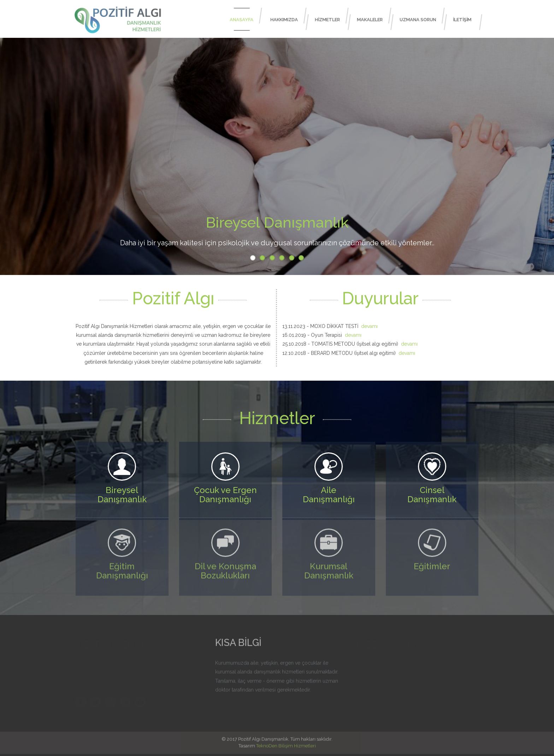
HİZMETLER (330, 20)
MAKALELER (372, 20)
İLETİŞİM (465, 20)
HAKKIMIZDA (287, 20)
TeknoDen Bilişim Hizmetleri (286, 742)
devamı (369, 326)
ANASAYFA (244, 20)
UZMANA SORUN (420, 20)
